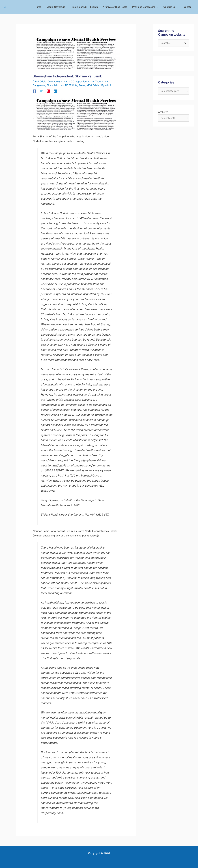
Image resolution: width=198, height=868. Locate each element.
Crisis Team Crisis (100, 81)
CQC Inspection (79, 81)
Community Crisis (58, 81)
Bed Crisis (40, 81)
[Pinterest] (48, 91)
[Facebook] (34, 91)
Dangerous (39, 85)
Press (83, 85)
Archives (163, 112)
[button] (5, 7)
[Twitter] (41, 91)
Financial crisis (56, 85)
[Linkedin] (55, 91)
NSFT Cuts (72, 85)
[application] (158, 7)
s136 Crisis (94, 85)
